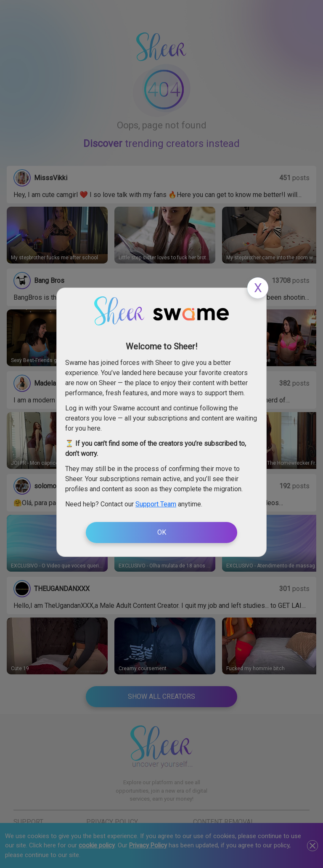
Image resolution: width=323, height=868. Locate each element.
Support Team (156, 504)
